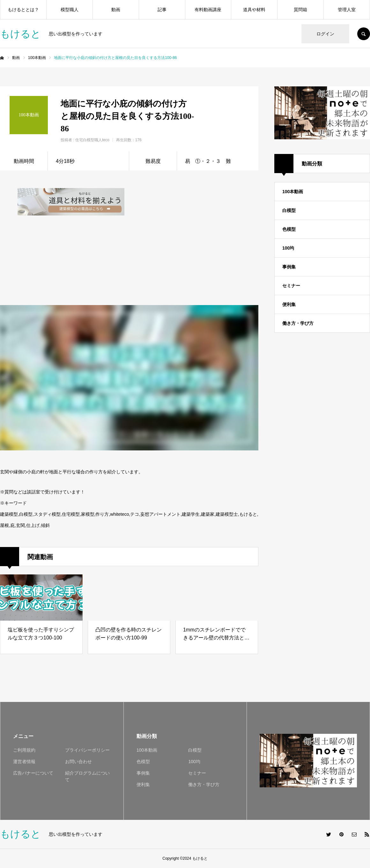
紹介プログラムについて (87, 776)
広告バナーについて (33, 773)
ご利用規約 (24, 750)
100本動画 (293, 192)
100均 (288, 248)
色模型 (289, 229)
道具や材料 (254, 10)
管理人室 (347, 10)
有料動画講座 (208, 10)
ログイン (325, 34)
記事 (162, 10)
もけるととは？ (23, 10)
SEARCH (364, 34)
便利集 (289, 304)
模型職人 (70, 10)
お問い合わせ (78, 762)
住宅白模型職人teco (92, 140)
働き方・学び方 (298, 323)
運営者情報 (24, 762)
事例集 (289, 267)
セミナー (291, 286)
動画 (116, 10)
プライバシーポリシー (87, 750)
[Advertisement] (187, 228)
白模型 (289, 210)
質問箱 (300, 10)
